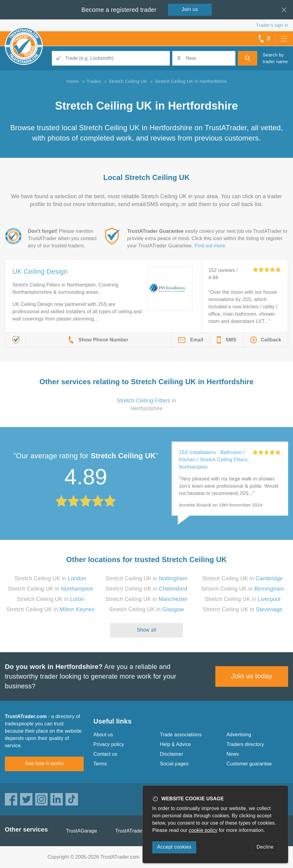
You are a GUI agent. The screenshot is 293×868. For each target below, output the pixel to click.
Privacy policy (109, 744)
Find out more (210, 246)
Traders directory (245, 744)
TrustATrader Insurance (141, 831)
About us (103, 735)
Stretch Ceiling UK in (51, 578)
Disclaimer (172, 754)
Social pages (174, 764)
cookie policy (203, 830)
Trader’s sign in (272, 25)
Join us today (252, 676)
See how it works (44, 763)
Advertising (239, 735)
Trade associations (181, 735)
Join (190, 9)
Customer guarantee (249, 764)
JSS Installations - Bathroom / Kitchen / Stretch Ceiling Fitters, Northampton (214, 460)
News (233, 754)
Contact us (105, 754)
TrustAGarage (82, 831)
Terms (100, 764)
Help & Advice (175, 744)
